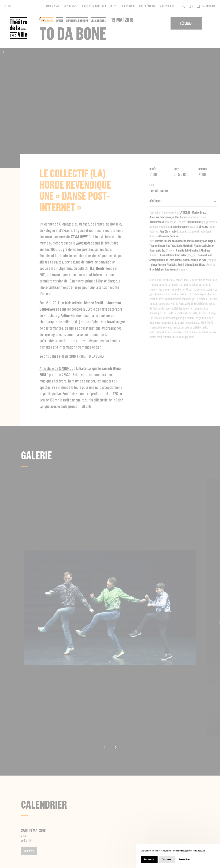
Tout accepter (149, 859)
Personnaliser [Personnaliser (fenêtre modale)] (185, 859)
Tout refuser (167, 859)
